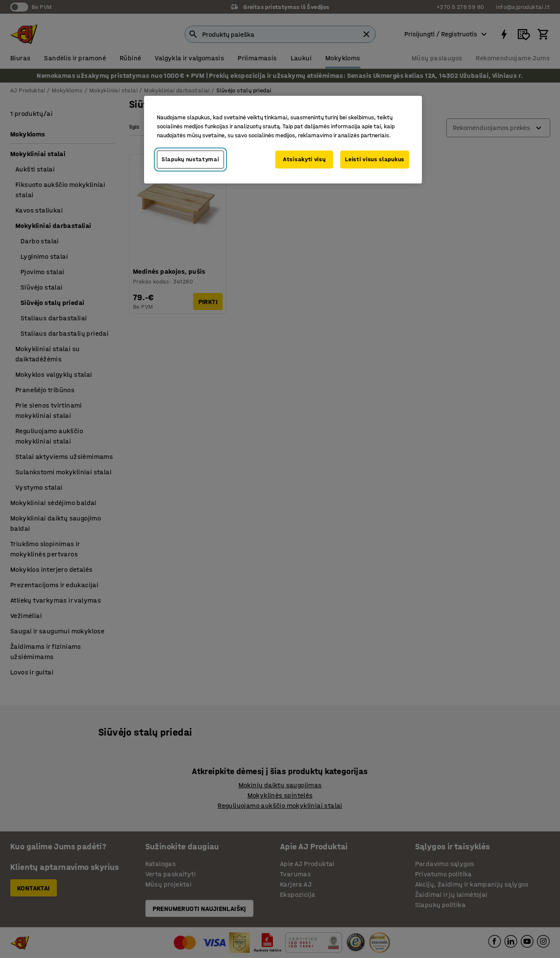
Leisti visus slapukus (375, 159)
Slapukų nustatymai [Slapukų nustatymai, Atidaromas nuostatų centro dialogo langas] (190, 159)
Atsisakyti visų (304, 159)
